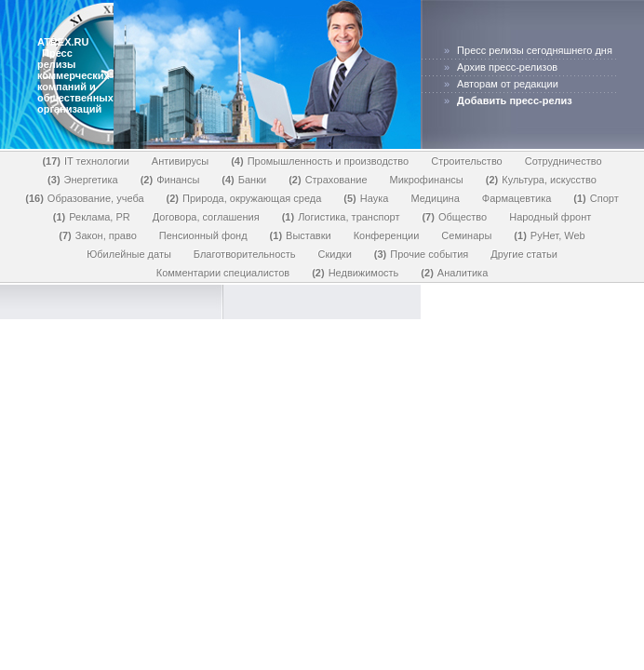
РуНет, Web (549, 235)
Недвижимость (355, 273)
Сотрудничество (563, 161)
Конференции (387, 235)
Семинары (466, 235)
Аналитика (454, 273)
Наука (366, 198)
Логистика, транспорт (341, 217)
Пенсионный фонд (203, 235)
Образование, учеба (84, 198)
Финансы (170, 180)
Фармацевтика (517, 198)
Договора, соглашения (206, 217)
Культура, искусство (541, 180)
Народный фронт (550, 217)
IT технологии (85, 161)
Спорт (596, 198)
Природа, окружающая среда (244, 198)
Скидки (335, 254)
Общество (454, 217)
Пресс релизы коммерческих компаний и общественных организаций (75, 81)
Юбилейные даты (129, 254)
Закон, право (98, 235)
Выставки (301, 235)
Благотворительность (245, 254)
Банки (244, 180)
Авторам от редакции (508, 84)
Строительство (467, 161)
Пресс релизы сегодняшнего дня (535, 50)
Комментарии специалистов (223, 273)
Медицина (435, 198)
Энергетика (83, 180)
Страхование (328, 180)
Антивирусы (180, 161)
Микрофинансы (427, 180)
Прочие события (422, 254)
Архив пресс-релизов (507, 67)
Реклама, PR (92, 217)
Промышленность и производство (320, 161)
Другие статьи (523, 254)
